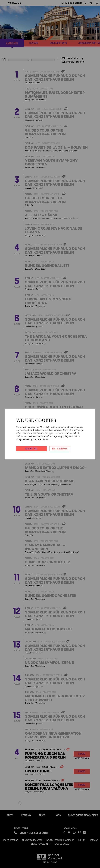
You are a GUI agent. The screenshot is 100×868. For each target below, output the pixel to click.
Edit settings (60, 449)
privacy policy (62, 436)
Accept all (31, 449)
